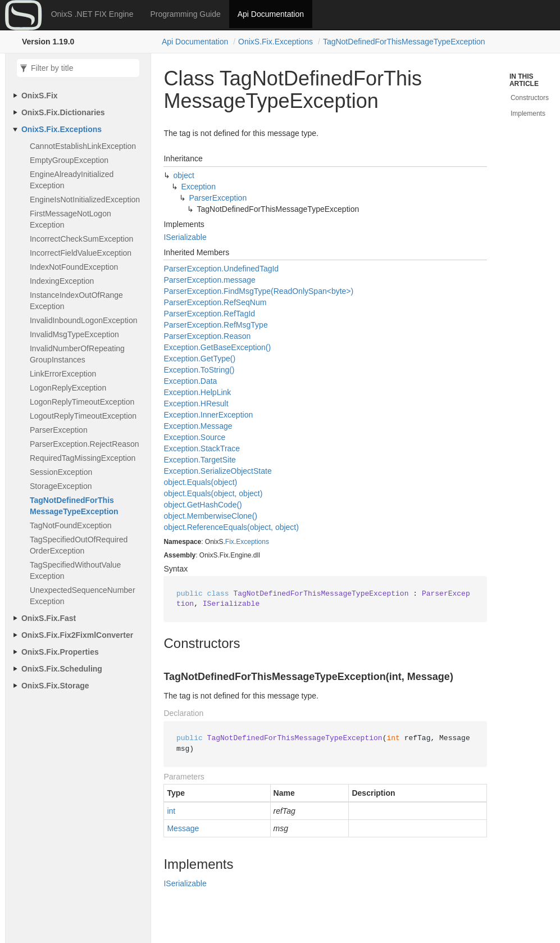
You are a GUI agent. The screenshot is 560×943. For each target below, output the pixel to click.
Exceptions (252, 542)
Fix (230, 542)
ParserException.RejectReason (85, 444)
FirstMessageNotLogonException (70, 219)
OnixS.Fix (40, 96)
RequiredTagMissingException (83, 458)
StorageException (61, 486)
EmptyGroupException (69, 160)
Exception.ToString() (199, 370)
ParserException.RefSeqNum (215, 302)
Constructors (530, 98)
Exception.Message (198, 426)
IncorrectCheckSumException (81, 239)
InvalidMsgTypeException (74, 334)
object (183, 175)
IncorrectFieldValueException (81, 253)
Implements (528, 114)
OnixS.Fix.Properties (60, 652)
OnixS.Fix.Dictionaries (63, 112)
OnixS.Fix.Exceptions (276, 42)
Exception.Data (190, 381)
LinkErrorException (63, 374)
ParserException (59, 430)
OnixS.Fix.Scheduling (62, 669)
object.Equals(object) (200, 482)
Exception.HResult (196, 404)
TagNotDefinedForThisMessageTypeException (404, 42)
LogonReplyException (68, 388)
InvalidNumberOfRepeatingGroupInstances (77, 354)
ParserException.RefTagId (209, 314)
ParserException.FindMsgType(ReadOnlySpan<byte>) (258, 291)
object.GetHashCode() (202, 505)
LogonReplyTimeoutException (82, 402)
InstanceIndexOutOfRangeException (76, 301)
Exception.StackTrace (202, 448)
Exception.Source (194, 437)
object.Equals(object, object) (213, 493)
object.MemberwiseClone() (210, 516)
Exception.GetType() (199, 359)
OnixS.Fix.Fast (49, 618)
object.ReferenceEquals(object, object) (231, 527)
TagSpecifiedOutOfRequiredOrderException (79, 545)
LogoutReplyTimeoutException (83, 416)
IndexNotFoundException (74, 267)
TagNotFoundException (71, 525)
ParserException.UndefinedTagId (221, 269)
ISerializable (185, 237)
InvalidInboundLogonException (84, 320)
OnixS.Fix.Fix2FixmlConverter (77, 635)
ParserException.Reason (207, 336)
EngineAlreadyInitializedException (72, 180)
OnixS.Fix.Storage (55, 686)
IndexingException (62, 281)
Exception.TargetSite (199, 460)
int (171, 811)
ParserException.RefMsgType (215, 325)
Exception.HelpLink (197, 392)
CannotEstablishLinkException (83, 146)
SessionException (61, 472)
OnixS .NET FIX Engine (92, 14)
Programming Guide (185, 14)
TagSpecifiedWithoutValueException (75, 570)
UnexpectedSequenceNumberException (83, 596)
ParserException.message (209, 280)
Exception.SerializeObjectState (217, 471)
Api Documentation (271, 14)
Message (183, 828)
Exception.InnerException (208, 415)
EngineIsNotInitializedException (85, 200)
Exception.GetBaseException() (217, 347)
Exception (198, 187)
